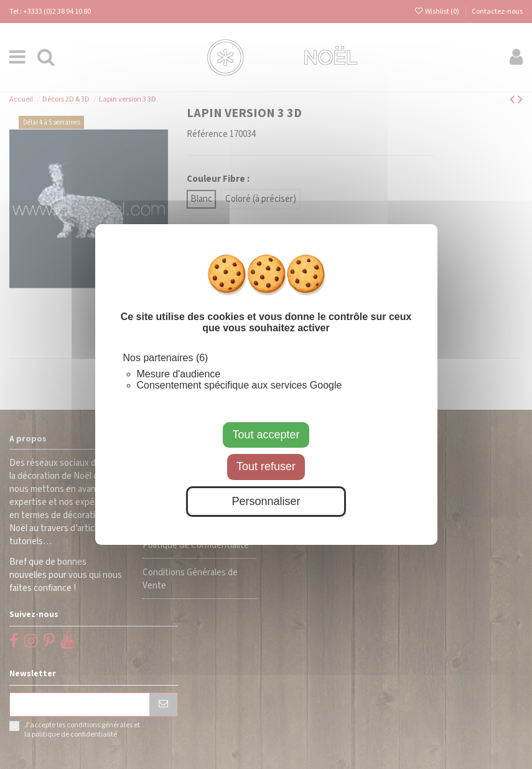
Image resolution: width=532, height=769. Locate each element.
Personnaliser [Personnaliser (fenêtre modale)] (266, 501)
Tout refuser (266, 466)
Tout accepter (266, 435)
